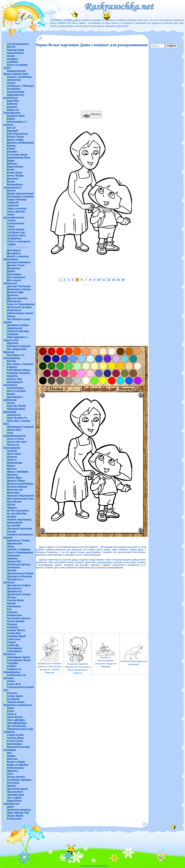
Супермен (13, 699)
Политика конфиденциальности (94, 866)
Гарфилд (13, 202)
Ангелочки (14, 80)
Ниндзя (12, 517)
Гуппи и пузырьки (19, 241)
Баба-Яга (13, 101)
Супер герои (15, 696)
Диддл (11, 271)
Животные (14, 310)
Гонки (11, 226)
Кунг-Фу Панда (16, 406)
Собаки (12, 666)
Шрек (10, 807)
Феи (9, 753)
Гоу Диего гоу (16, 232)
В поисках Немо (17, 155)
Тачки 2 (12, 714)
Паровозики (15, 543)
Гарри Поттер (17, 199)
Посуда (11, 570)
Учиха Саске (15, 741)
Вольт (11, 191)
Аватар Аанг (15, 50)
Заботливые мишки (20, 313)
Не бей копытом (18, 511)
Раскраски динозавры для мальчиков (134, 655)
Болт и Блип (15, 137)
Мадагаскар (15, 463)
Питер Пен (14, 561)
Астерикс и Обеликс (20, 86)
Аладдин (12, 62)
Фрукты (12, 771)
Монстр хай (15, 490)
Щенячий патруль (19, 810)
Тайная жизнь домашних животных (18, 703)
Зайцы (11, 316)
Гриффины (14, 238)
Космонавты (15, 388)
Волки (11, 182)
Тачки (10, 711)
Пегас (11, 546)
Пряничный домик (19, 594)
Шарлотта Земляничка (13, 802)
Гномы (11, 220)
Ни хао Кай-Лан (17, 514)
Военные (13, 179)
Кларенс (12, 367)
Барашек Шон (16, 116)
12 (109, 280)
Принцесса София (19, 585)
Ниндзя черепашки (19, 520)
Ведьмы (12, 164)
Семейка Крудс (17, 636)
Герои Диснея (16, 211)
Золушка (12, 334)
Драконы (13, 295)
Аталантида (15, 92)
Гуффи (11, 244)
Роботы (12, 612)
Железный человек (19, 307)
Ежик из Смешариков (21, 304)
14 (118, 280)
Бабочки (12, 104)
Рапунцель (14, 606)
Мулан (11, 505)
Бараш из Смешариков (12, 111)
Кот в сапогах (16, 391)
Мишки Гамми (16, 481)
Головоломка (15, 223)
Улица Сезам (15, 735)
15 (123, 280)
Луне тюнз (14, 454)
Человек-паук (16, 795)
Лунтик (12, 457)
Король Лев (14, 379)
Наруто (12, 508)
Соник (11, 681)
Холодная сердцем (19, 780)
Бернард (12, 131)
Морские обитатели (21, 496)
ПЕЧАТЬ (92, 115)
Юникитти (14, 819)
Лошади (12, 451)
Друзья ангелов (17, 298)
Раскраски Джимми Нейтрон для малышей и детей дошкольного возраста (78, 655)
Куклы (11, 403)
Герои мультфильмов (14, 216)
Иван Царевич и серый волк (15, 339)
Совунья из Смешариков (12, 671)
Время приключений (20, 193)
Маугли (12, 469)
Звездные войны (18, 325)
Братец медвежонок (20, 143)
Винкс (11, 170)
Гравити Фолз (16, 235)
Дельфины (14, 253)
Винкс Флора (15, 176)
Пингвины (13, 555)
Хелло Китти (16, 777)
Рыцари (12, 624)
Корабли (12, 376)
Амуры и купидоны (19, 77)
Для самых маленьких (12, 282)
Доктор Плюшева (19, 286)
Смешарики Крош (18, 657)
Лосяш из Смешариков (12, 446)
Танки (10, 708)
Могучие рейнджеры (20, 484)
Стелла (12, 693)
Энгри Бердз (15, 816)
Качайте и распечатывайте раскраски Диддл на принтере (106, 655)
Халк (10, 774)
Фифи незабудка (18, 765)
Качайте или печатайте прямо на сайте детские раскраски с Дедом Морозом (50, 655)
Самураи (12, 627)
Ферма (11, 756)
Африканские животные (14, 96)
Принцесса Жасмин (19, 576)
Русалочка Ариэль (19, 618)
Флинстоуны (15, 768)
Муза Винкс (14, 502)
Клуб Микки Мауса (19, 370)
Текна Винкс (15, 717)
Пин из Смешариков (20, 552)
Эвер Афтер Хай (18, 813)
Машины (12, 475)
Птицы (12, 597)
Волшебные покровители (13, 186)
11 (104, 280)
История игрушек (19, 346)
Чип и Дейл (14, 798)
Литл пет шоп (17, 442)
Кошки (11, 394)
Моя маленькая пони (20, 499)
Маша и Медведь (18, 472)
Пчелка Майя (15, 600)
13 (113, 280)
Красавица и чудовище (13, 398)
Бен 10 (11, 128)
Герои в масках (17, 208)
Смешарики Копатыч (13, 653)
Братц (11, 146)
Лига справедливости (15, 434)
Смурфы (12, 663)
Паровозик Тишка (18, 540)
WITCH (11, 47)
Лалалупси (14, 415)
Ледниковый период (20, 427)
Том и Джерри (16, 720)
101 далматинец (18, 44)
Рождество (14, 615)
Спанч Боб (14, 684)
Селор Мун (14, 633)
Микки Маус (14, 478)
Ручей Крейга (16, 621)
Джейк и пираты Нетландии (16, 258)
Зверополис (15, 328)
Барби (11, 119)
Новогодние (15, 523)
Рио (9, 609)
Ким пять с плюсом (20, 364)
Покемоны (14, 567)
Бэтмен (12, 152)
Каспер (11, 361)
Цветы (12, 786)
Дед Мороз (14, 250)
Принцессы (14, 588)
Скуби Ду (13, 645)
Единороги (14, 301)
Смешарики (14, 648)
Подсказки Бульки (19, 564)
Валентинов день (19, 158)
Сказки (11, 642)
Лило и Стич (15, 439)
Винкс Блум (15, 173)
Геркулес (13, 205)
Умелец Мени (15, 738)
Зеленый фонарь (18, 331)
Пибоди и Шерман (19, 549)
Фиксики (12, 759)
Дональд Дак (15, 292)
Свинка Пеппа (16, 630)
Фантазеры (15, 744)
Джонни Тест (16, 265)
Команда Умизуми (18, 373)
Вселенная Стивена (20, 196)
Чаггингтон (15, 792)
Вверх (11, 161)
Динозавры (14, 274)
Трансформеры (17, 723)
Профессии (14, 591)
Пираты (12, 558)
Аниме (11, 83)
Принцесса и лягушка (13, 581)
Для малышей (16, 277)
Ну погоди (13, 526)
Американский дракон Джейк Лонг (16, 72)
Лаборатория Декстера (14, 410)
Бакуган (12, 107)
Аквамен (12, 59)
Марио (11, 466)
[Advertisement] (91, 79)
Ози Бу (11, 531)
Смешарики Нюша (19, 660)
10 (99, 280)
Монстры (13, 493)
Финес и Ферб (16, 762)
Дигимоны (14, 268)
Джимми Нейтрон (19, 262)
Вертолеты (15, 167)
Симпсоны (14, 639)
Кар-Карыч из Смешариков (14, 357)
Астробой (14, 89)
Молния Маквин (17, 487)
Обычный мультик (19, 529)
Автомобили (15, 53)
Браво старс (15, 140)
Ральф (11, 603)
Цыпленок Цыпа (17, 789)
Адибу (11, 56)
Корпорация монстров (13, 383)
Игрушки (13, 343)
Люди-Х (12, 460)
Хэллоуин (13, 783)
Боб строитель (17, 134)
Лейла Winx (14, 430)
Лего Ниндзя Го (17, 418)
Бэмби (11, 149)
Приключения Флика (20, 573)
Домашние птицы (19, 289)
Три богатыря (16, 726)
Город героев (16, 229)
